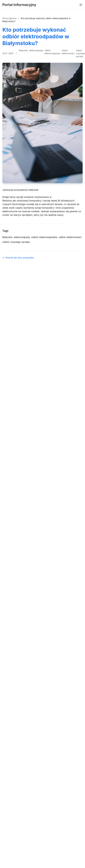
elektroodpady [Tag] (22, 237)
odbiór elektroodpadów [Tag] (44, 237)
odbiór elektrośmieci (68, 52)
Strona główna (10, 18)
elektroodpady (36, 50)
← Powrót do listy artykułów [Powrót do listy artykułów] (18, 258)
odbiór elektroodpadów (52, 52)
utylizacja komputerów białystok (20, 190)
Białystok (23, 50)
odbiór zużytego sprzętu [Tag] (16, 242)
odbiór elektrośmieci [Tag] (70, 237)
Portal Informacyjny (19, 5)
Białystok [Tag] (7, 237)
